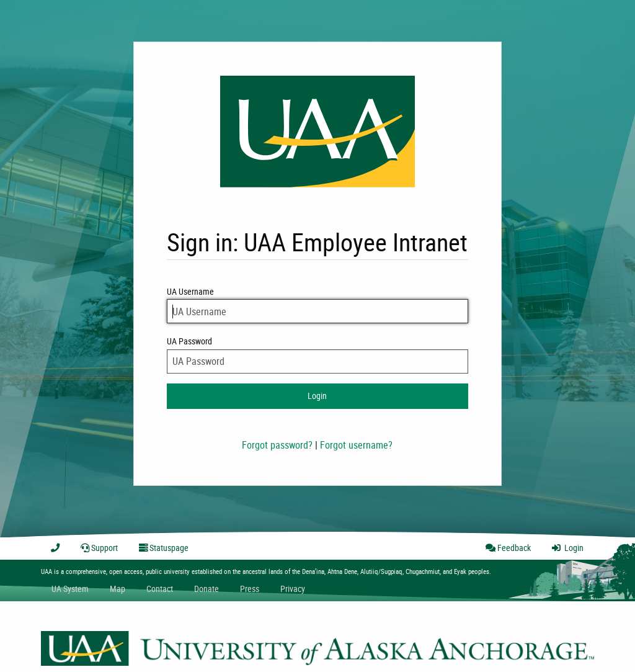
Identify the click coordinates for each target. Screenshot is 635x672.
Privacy (293, 589)
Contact (160, 589)
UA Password (317, 354)
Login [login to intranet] (317, 396)
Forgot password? (277, 445)
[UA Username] (317, 311)
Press (250, 589)
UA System (70, 589)
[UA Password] (317, 361)
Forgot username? (356, 445)
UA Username (317, 304)
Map (118, 589)
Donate (206, 589)
